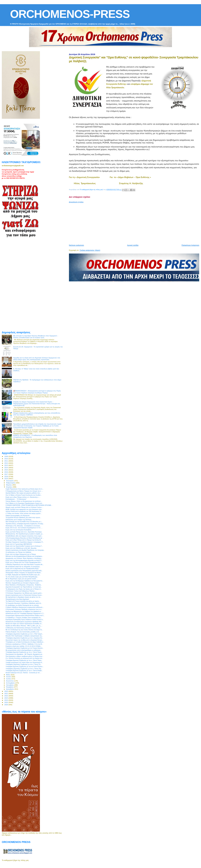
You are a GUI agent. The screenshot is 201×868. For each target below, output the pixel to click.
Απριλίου (9, 487)
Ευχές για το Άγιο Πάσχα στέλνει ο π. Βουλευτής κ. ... (23, 497)
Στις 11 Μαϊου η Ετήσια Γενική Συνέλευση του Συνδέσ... (24, 495)
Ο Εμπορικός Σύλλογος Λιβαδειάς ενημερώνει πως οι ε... (24, 609)
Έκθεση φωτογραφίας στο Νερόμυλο (18, 516)
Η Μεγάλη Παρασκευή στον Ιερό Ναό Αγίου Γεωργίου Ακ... (25, 564)
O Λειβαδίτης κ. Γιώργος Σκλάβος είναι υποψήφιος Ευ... (24, 618)
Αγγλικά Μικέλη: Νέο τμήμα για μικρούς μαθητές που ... (24, 493)
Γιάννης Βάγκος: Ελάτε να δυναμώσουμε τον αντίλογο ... (24, 501)
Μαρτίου (9, 485)
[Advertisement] (135, 222)
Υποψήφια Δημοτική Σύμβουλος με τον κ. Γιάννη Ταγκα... (24, 652)
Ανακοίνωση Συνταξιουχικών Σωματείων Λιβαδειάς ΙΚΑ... (24, 622)
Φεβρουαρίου (11, 483)
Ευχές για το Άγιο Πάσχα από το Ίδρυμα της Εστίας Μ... (24, 540)
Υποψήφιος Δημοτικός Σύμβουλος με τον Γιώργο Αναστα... (25, 648)
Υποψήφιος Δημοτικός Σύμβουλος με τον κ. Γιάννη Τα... (24, 664)
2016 (6, 472)
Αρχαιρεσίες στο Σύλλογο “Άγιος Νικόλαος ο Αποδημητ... (24, 558)
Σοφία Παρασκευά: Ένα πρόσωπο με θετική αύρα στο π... (24, 489)
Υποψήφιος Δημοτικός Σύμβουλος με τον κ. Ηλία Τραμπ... (24, 634)
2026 (6, 705)
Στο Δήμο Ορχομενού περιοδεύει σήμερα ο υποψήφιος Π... (25, 542)
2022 (6, 696)
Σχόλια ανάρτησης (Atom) (90, 250)
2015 (6, 470)
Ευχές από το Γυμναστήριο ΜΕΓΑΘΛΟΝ (19, 544)
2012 (6, 463)
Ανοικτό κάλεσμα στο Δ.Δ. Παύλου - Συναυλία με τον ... (23, 673)
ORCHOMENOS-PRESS (70, 14)
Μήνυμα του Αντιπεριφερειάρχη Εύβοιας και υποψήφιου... (24, 556)
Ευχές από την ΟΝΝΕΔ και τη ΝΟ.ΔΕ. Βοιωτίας (21, 548)
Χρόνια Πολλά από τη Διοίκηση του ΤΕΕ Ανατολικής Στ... (24, 511)
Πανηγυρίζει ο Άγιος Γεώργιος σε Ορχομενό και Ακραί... (24, 573)
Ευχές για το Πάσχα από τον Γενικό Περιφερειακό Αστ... (24, 562)
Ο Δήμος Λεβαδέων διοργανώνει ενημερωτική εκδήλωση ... (25, 607)
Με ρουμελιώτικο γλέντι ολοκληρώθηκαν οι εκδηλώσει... (24, 650)
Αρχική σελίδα (133, 245)
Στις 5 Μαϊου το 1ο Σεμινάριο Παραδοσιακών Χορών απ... (24, 503)
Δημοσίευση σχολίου (76, 202)
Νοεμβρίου (10, 687)
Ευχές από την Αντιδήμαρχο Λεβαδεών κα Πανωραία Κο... (24, 581)
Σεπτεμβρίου (11, 683)
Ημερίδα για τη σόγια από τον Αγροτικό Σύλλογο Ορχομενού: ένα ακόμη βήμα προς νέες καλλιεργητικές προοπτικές (37, 359)
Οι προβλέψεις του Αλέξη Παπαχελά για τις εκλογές (22, 605)
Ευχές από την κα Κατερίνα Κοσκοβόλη (18, 530)
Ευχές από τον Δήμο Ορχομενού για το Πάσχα (21, 554)
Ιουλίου (9, 679)
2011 (6, 461)
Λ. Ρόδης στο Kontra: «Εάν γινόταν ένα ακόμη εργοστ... (24, 513)
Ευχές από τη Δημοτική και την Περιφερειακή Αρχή (22, 568)
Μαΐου (9, 675)
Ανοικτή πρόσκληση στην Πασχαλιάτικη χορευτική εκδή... (24, 571)
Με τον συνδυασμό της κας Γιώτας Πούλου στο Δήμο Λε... (24, 630)
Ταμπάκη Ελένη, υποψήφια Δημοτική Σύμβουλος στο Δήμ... (25, 524)
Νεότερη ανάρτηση (76, 245)
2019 (6, 479)
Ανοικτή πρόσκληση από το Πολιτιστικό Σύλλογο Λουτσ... (24, 595)
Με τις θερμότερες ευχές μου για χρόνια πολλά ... (22, 579)
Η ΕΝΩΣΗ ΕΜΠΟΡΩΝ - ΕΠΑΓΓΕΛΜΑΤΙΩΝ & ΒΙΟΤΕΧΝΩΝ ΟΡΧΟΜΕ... (29, 505)
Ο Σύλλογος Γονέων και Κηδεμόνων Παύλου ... (21, 591)
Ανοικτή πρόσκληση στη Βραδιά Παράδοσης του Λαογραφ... (25, 550)
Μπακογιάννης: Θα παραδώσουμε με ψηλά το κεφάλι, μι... (24, 534)
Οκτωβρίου (10, 685)
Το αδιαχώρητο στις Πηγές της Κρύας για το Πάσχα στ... (24, 589)
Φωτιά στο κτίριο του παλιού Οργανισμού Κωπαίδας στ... (24, 624)
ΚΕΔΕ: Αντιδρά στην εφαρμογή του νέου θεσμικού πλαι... (24, 509)
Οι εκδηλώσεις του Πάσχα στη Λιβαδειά (18, 552)
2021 (6, 693)
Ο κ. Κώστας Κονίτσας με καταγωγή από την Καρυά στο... (24, 658)
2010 (6, 459)
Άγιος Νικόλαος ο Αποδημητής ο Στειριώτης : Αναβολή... (24, 585)
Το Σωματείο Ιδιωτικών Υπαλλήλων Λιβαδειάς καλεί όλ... (24, 603)
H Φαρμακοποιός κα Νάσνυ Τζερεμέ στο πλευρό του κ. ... (24, 491)
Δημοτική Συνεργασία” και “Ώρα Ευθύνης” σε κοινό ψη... (24, 587)
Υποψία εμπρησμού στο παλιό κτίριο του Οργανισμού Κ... (24, 662)
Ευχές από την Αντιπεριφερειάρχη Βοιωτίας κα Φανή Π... (24, 560)
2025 (6, 702)
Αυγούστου (10, 681)
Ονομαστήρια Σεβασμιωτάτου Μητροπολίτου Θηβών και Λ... (25, 615)
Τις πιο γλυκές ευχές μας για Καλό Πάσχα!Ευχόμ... (22, 577)
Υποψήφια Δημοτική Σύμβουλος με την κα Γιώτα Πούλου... (25, 666)
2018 (6, 476)
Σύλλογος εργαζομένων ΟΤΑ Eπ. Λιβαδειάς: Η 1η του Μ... (24, 644)
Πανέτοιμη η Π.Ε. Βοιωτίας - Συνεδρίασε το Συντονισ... (23, 526)
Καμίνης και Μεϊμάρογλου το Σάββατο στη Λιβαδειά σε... (24, 611)
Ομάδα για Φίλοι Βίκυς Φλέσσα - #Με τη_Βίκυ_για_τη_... (24, 626)
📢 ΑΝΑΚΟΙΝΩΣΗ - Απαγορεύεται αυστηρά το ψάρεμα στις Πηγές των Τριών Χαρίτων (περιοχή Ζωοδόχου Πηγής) (37, 392)
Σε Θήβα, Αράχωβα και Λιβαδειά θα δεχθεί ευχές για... (23, 575)
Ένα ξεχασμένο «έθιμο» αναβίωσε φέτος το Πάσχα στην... (24, 656)
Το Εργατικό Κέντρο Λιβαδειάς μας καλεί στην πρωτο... (23, 517)
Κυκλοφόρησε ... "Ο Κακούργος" (16, 499)
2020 (6, 691)
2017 (6, 474)
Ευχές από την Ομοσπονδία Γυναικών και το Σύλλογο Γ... (24, 546)
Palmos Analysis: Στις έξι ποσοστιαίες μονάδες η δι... (23, 632)
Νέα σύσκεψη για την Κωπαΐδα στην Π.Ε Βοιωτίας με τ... (24, 522)
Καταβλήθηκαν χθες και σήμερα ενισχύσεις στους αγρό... (24, 536)
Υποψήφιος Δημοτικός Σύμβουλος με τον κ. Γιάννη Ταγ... (24, 669)
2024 (6, 700)
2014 (6, 468)
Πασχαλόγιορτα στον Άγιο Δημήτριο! (17, 599)
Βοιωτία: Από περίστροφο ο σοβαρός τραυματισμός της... (24, 636)
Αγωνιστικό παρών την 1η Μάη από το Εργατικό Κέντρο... (24, 640)
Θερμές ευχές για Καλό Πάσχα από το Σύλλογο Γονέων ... (24, 507)
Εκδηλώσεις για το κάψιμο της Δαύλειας (18, 520)
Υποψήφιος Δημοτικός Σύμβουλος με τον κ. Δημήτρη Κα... (24, 638)
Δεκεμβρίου (10, 689)
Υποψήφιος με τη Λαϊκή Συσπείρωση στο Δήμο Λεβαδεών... (25, 642)
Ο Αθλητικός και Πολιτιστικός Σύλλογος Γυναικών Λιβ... (23, 628)
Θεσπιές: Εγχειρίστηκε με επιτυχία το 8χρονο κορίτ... (23, 583)
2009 (6, 456)
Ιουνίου (9, 677)
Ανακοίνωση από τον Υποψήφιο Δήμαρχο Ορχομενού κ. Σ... (25, 613)
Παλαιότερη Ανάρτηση (190, 245)
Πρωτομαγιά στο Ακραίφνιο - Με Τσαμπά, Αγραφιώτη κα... (24, 654)
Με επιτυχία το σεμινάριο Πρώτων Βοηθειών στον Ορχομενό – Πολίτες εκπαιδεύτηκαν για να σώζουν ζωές (36, 337)
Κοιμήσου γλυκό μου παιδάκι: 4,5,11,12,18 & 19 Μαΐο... (24, 646)
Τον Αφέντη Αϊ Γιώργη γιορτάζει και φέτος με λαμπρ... (23, 601)
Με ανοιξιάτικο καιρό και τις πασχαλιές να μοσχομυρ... (23, 567)
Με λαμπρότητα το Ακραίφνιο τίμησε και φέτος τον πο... (24, 597)
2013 (6, 465)
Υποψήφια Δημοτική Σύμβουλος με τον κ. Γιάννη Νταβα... (24, 671)
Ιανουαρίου (10, 481)
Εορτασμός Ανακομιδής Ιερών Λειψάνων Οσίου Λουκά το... (25, 620)
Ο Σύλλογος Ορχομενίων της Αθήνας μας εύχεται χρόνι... (24, 593)
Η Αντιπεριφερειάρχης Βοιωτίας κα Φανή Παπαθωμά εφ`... (25, 538)
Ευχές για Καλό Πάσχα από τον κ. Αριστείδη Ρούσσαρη (24, 532)
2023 (6, 698)
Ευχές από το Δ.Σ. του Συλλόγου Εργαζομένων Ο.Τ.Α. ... (24, 528)
